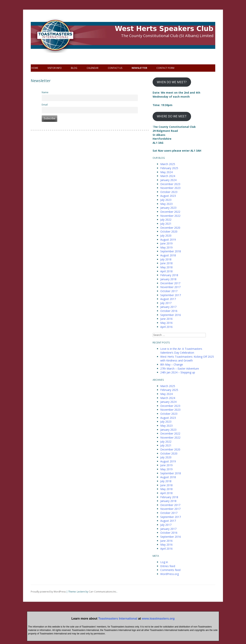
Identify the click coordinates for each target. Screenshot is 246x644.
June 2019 (166, 243)
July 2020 (166, 236)
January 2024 (168, 180)
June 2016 (166, 319)
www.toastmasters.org (158, 619)
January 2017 (168, 307)
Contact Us (115, 68)
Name (45, 92)
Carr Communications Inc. (103, 592)
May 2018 (166, 267)
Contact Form (165, 68)
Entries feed (168, 566)
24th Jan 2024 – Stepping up (178, 372)
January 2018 (168, 279)
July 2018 (166, 259)
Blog (74, 68)
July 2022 (166, 220)
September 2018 (171, 251)
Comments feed (170, 570)
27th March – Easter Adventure (180, 369)
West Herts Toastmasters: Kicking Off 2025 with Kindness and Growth (187, 359)
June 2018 (166, 263)
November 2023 (170, 188)
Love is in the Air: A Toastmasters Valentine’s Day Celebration (181, 351)
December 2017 (170, 283)
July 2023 (166, 200)
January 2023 (168, 208)
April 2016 (166, 327)
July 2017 (166, 303)
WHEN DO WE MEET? (172, 82)
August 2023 (168, 196)
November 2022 (170, 216)
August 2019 (168, 240)
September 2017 (171, 295)
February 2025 (169, 168)
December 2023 (170, 184)
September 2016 (171, 315)
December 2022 (170, 212)
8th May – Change (172, 364)
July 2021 (166, 224)
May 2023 (166, 204)
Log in (164, 562)
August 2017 (168, 299)
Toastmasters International (118, 619)
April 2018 (166, 271)
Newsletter (139, 68)
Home (35, 68)
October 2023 (169, 192)
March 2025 (168, 164)
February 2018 (169, 275)
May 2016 (166, 323)
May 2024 (166, 172)
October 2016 (169, 311)
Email (45, 105)
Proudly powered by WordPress (48, 592)
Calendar (93, 68)
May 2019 (166, 247)
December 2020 (170, 228)
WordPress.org (170, 574)
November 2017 (170, 287)
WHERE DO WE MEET (172, 116)
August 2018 (168, 255)
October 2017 (169, 291)
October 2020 (169, 231)
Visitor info (55, 68)
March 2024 (168, 176)
